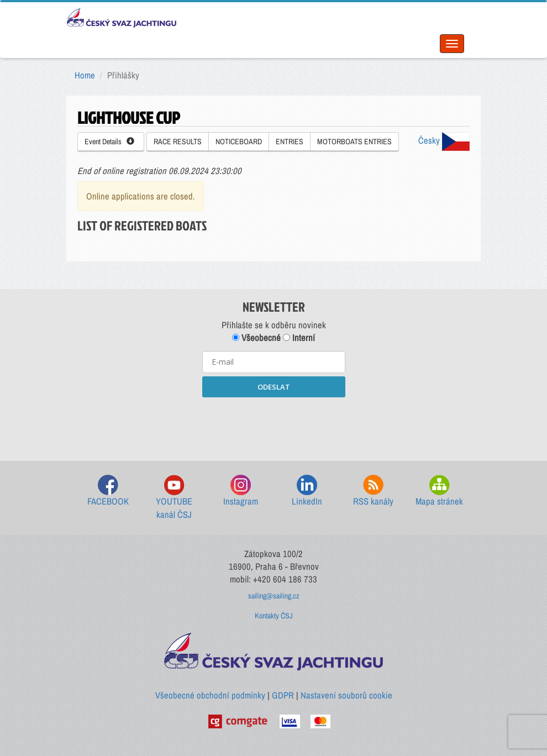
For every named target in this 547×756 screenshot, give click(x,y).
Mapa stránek (439, 491)
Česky (444, 140)
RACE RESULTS (178, 141)
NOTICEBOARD (239, 141)
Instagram (241, 491)
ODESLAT (274, 387)
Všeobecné (256, 338)
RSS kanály (373, 491)
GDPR (283, 695)
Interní (299, 338)
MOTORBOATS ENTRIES (354, 141)
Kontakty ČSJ (274, 616)
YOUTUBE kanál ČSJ (174, 498)
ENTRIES (290, 141)
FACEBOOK (108, 491)
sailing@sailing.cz (274, 596)
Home (85, 75)
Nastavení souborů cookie (346, 695)
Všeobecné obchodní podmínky (210, 695)
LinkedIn (307, 491)
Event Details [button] (109, 141)
